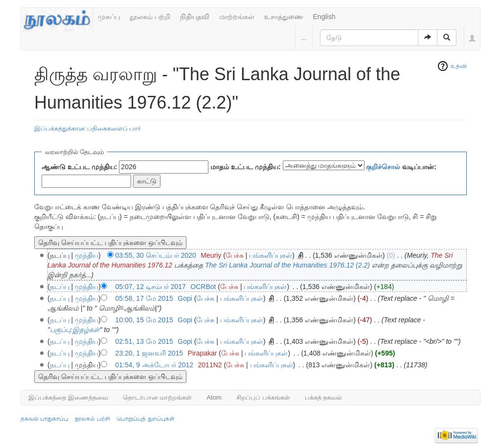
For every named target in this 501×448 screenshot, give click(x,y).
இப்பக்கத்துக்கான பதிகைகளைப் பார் (88, 128)
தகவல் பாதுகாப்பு (44, 419)
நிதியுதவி (195, 17)
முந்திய (87, 255)
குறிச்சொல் (383, 167)
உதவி (459, 66)
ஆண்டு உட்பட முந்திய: (79, 167)
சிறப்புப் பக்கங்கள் (263, 397)
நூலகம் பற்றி (150, 17)
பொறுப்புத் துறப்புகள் (145, 419)
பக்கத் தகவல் (324, 397)
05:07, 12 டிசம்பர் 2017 (151, 287)
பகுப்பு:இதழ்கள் (75, 330)
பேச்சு (235, 255)
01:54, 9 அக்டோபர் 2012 (155, 365)
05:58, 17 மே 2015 (144, 298)
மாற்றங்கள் (237, 17)
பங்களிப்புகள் (271, 255)
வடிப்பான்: (401, 167)
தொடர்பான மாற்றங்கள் (158, 397)
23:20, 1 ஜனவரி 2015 (149, 353)
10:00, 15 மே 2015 (144, 320)
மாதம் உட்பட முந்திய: (245, 167)
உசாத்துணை (284, 17)
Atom (214, 397)
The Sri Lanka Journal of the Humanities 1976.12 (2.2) (287, 265)
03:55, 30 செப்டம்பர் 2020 (156, 255)
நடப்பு (60, 287)
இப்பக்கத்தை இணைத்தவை (68, 397)
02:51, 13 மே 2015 (144, 341)
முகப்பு (109, 17)
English (324, 17)
